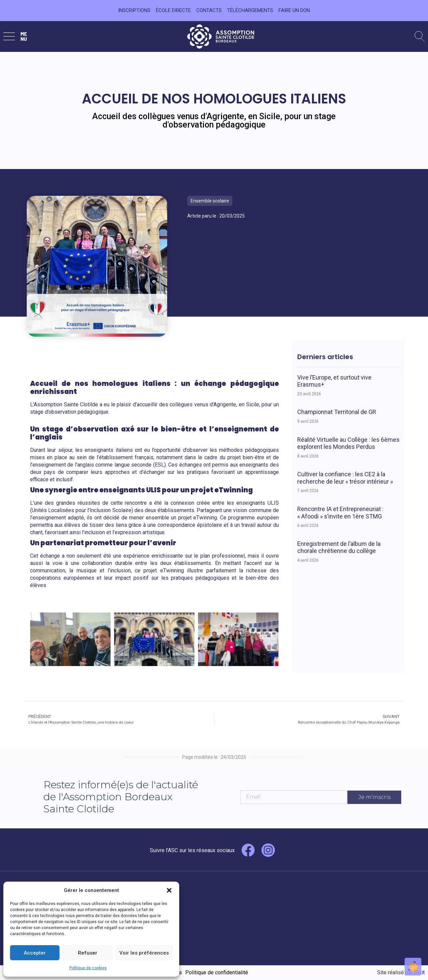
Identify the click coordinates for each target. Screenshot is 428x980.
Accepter (35, 953)
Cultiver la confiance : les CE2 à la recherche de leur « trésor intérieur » (345, 478)
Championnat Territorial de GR (337, 412)
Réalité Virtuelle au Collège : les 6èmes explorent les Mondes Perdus (348, 443)
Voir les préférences (144, 953)
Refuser (88, 953)
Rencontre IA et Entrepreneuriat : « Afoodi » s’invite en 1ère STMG (340, 513)
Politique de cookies (88, 968)
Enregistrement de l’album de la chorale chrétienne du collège (339, 547)
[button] (169, 890)
